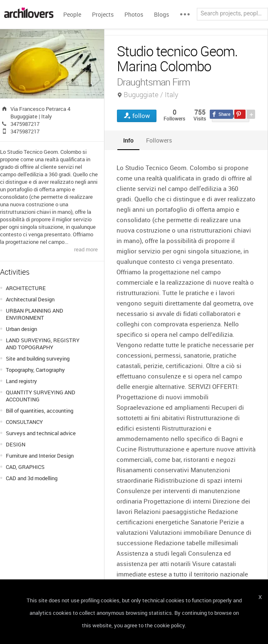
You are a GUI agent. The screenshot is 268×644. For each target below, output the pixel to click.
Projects (103, 14)
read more (86, 249)
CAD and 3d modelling (32, 478)
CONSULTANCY (24, 422)
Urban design (21, 329)
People (72, 14)
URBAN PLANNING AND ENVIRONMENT (35, 314)
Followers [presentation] (159, 140)
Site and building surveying (38, 358)
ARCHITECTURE (26, 288)
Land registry (21, 381)
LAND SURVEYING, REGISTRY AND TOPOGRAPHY (43, 344)
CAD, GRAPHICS (25, 467)
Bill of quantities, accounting (40, 411)
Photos (134, 14)
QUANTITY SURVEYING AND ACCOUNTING (41, 396)
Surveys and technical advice (41, 433)
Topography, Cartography (35, 370)
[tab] (128, 140)
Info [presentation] (128, 140)
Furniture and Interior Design (40, 456)
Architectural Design (30, 299)
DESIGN (16, 444)
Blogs (161, 14)
